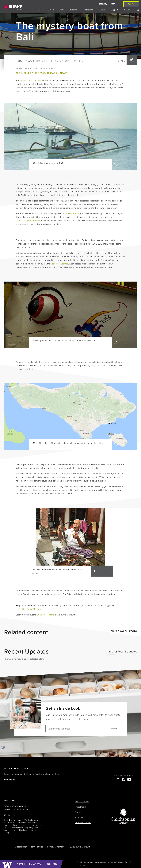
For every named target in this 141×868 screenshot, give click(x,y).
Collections (88, 10)
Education (73, 10)
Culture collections (70, 214)
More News (118, 631)
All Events (131, 631)
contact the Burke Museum (29, 609)
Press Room (80, 807)
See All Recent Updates (123, 652)
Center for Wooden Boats (28, 221)
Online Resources (83, 823)
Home (19, 61)
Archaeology (24, 73)
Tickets (131, 4)
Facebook (123, 779)
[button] (97, 571)
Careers (78, 812)
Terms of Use (37, 847)
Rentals (128, 10)
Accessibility (21, 847)
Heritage (40, 73)
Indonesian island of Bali (31, 81)
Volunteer (79, 817)
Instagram (117, 779)
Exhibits (51, 10)
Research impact (57, 73)
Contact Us (9, 815)
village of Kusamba (60, 264)
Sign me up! (10, 780)
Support (115, 10)
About (102, 10)
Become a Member (107, 4)
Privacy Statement (56, 847)
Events (62, 10)
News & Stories (35, 61)
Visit (40, 10)
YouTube (129, 779)
